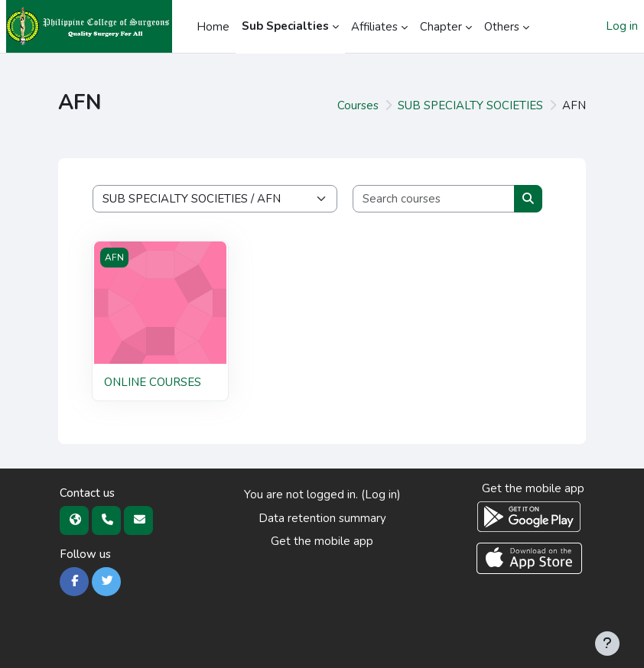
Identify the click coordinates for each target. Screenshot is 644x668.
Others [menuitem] (502, 27)
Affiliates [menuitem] (374, 27)
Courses (358, 105)
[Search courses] (434, 199)
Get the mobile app (322, 541)
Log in (622, 26)
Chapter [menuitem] (441, 27)
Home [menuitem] (213, 27)
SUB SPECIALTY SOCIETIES (470, 105)
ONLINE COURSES (153, 382)
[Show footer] (607, 644)
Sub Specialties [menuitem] (285, 26)
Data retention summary (322, 518)
